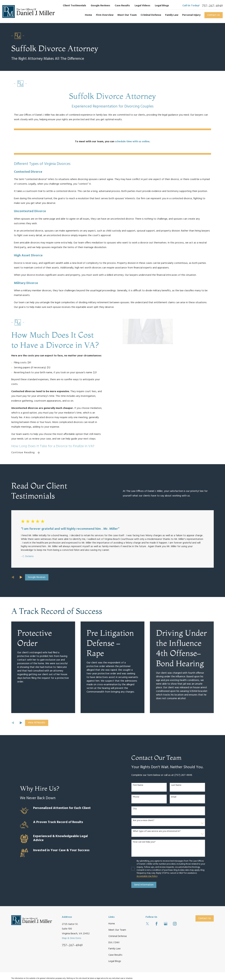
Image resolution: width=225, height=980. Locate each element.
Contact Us (214, 15)
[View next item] (21, 577)
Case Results (122, 6)
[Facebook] (157, 924)
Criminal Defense (118, 936)
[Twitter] (147, 924)
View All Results (37, 723)
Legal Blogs (162, 6)
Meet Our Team (117, 930)
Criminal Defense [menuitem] (151, 15)
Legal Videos (142, 6)
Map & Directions (72, 938)
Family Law (114, 949)
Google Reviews (100, 6)
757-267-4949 (212, 6)
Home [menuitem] (88, 15)
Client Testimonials (74, 6)
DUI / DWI (114, 942)
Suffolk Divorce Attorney (112, 96)
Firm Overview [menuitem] (105, 15)
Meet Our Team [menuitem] (127, 15)
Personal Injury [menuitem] (191, 15)
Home (112, 924)
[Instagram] (175, 924)
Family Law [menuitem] (172, 15)
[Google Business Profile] (166, 924)
